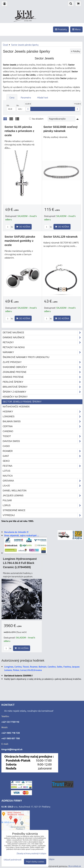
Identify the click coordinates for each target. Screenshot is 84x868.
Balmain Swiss (43, 422)
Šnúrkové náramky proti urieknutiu (26, 357)
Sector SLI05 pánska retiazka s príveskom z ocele (19, 131)
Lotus (6, 471)
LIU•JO (43, 486)
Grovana (43, 481)
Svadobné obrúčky (43, 367)
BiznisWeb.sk (75, 866)
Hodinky (43, 412)
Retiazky (43, 342)
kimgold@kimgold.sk (12, 749)
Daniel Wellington (15, 491)
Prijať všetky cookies (35, 862)
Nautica (8, 476)
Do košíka (23, 227)
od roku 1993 (28, 21)
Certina (43, 426)
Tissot (43, 436)
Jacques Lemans (43, 496)
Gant (43, 456)
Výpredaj (43, 515)
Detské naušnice (43, 333)
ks (9, 227)
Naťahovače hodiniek (16, 407)
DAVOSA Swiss (43, 441)
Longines (43, 417)
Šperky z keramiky (43, 392)
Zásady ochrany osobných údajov (31, 853)
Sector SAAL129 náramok (61, 237)
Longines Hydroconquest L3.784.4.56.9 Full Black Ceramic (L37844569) (20, 563)
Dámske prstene (43, 377)
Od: (11, 108)
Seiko (6, 461)
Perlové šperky (43, 382)
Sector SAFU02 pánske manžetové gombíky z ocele (20, 241)
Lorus (43, 505)
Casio (6, 446)
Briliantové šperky (43, 387)
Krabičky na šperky (15, 397)
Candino (8, 431)
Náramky (43, 352)
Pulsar (7, 500)
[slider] (28, 109)
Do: (21, 108)
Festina (43, 466)
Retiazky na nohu (14, 347)
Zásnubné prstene (43, 372)
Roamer (43, 451)
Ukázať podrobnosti (13, 860)
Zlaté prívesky (43, 362)
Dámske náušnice (43, 338)
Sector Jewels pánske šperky (22, 402)
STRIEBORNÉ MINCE (14, 510)
